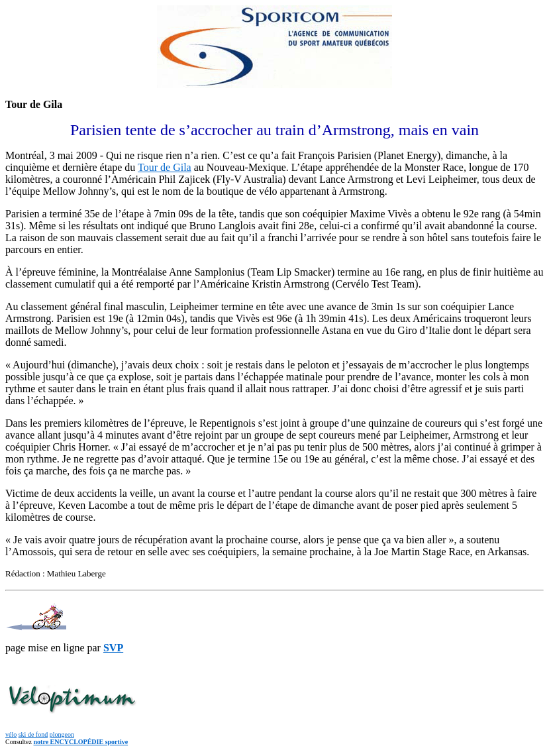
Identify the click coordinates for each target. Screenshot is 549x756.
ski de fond (33, 734)
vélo (11, 734)
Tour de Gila (165, 167)
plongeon (62, 734)
